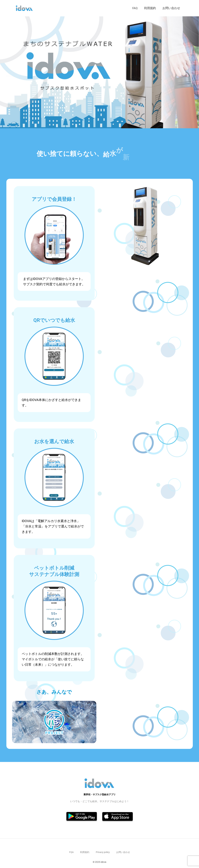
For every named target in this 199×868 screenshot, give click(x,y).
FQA (71, 852)
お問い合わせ (171, 8)
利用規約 (150, 8)
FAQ (135, 8)
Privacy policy (103, 852)
